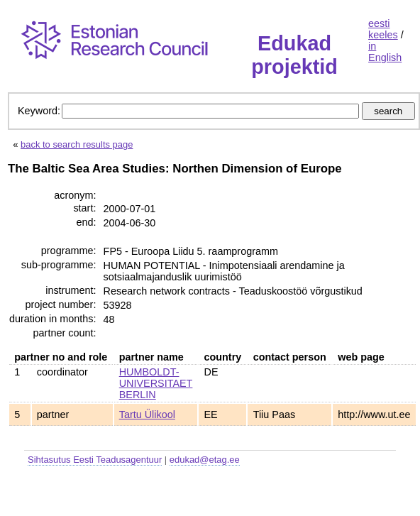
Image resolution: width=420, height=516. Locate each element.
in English (385, 52)
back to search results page (77, 144)
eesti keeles (383, 29)
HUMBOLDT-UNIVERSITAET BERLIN (156, 383)
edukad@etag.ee (205, 460)
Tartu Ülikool (147, 415)
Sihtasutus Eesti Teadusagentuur (95, 460)
